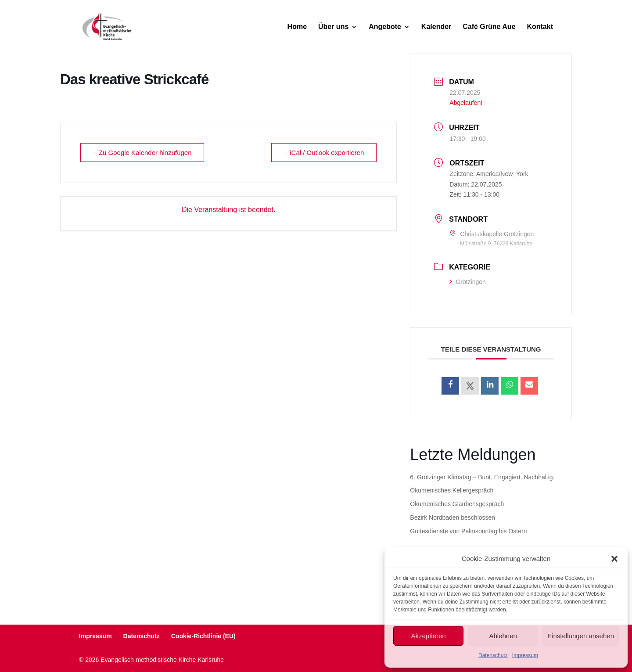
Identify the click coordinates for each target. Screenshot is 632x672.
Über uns (333, 27)
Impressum (525, 655)
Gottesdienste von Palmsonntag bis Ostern (468, 531)
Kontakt (540, 27)
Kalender (436, 27)
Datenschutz (493, 655)
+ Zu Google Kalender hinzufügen (142, 153)
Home (297, 27)
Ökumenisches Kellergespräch (452, 490)
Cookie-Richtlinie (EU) (203, 636)
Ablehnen (503, 636)
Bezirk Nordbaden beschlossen (452, 517)
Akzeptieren (428, 636)
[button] (614, 559)
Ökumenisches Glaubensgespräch (457, 504)
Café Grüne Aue (489, 27)
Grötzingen (467, 282)
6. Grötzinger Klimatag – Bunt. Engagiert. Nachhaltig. (482, 477)
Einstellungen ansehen (581, 636)
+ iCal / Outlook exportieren (324, 153)
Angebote (385, 27)
